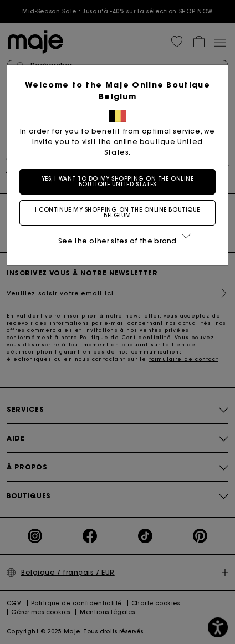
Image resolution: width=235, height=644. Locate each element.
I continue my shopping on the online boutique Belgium (117, 213)
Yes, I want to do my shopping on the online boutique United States (118, 182)
